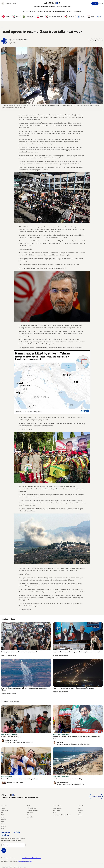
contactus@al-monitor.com (25, 861)
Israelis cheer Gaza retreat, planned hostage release (20, 779)
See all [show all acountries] (99, 17)
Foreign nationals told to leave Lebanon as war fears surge (74, 688)
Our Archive (30, 817)
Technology (47, 11)
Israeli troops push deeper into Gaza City (68, 779)
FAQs (54, 813)
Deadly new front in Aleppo (11, 737)
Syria (3, 828)
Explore (70, 11)
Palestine (4, 819)
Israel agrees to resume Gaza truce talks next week (19, 652)
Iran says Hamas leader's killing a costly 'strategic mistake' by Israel (76, 652)
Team (80, 813)
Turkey (3, 808)
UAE (2, 815)
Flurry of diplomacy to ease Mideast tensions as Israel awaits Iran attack (24, 689)
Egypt (3, 822)
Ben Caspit (20, 782)
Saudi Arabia (5, 810)
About (80, 808)
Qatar (3, 824)
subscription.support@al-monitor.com (31, 858)
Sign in (101, 3)
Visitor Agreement (57, 808)
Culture (39, 11)
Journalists (81, 810)
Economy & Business (59, 11)
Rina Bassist (11, 782)
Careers (80, 815)
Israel (3, 817)
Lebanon (4, 826)
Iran (2, 813)
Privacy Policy (56, 810)
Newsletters (8, 3)
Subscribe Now (96, 796)
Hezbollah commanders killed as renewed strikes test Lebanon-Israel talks (77, 738)
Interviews (77, 11)
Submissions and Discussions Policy (62, 815)
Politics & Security (29, 11)
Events (14, 3)
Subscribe (95, 3)
